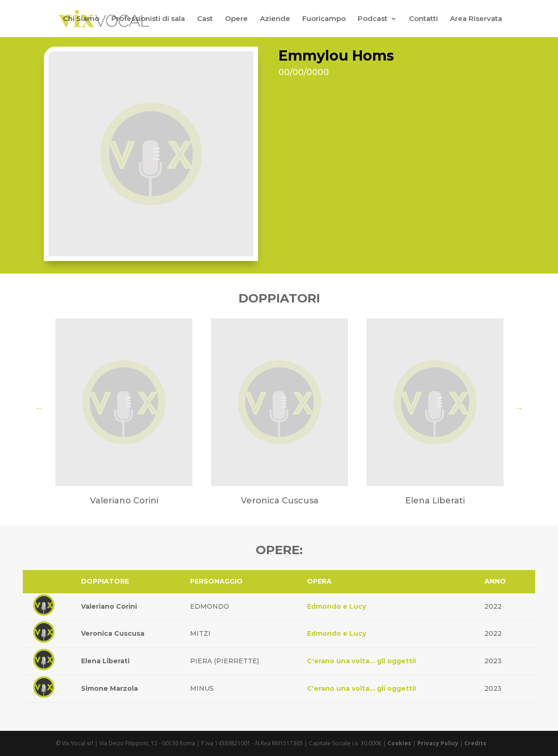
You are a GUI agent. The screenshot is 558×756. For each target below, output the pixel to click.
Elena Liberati (105, 661)
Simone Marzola (109, 688)
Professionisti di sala (148, 19)
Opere (236, 19)
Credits (475, 743)
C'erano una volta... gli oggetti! (361, 661)
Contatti (423, 19)
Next (519, 408)
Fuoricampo (324, 19)
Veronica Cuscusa (113, 633)
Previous (39, 408)
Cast (205, 19)
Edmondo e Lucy (337, 606)
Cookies (399, 743)
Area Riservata (476, 19)
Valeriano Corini (109, 606)
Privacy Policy (438, 743)
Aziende (275, 19)
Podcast (373, 19)
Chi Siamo (81, 19)
